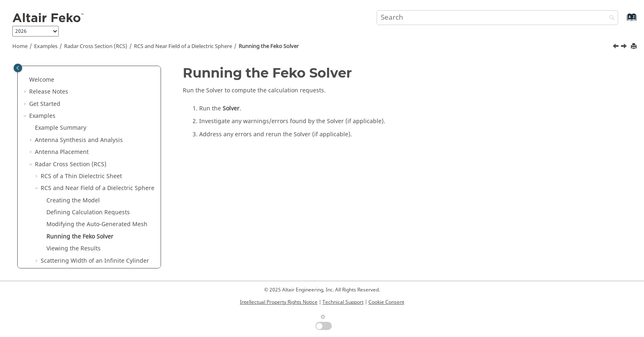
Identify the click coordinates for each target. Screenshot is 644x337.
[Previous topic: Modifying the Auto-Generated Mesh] (616, 47)
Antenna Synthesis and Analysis (79, 75)
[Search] (610, 18)
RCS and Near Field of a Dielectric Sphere (183, 46)
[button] (32, 76)
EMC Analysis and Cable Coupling (81, 240)
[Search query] (497, 18)
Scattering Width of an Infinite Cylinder (95, 196)
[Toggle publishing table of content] (18, 68)
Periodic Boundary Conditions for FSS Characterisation (92, 212)
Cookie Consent (386, 302)
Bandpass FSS (60, 228)
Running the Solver (269, 46)
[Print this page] (635, 47)
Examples (46, 46)
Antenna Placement (62, 87)
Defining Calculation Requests (88, 148)
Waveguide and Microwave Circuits (83, 252)
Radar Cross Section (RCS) (96, 46)
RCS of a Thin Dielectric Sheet (81, 111)
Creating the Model (73, 136)
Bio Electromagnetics (64, 264)
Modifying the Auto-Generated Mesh (97, 159)
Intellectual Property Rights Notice (279, 302)
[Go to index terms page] (623, 21)
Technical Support (343, 302)
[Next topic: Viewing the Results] (625, 47)
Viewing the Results (74, 184)
